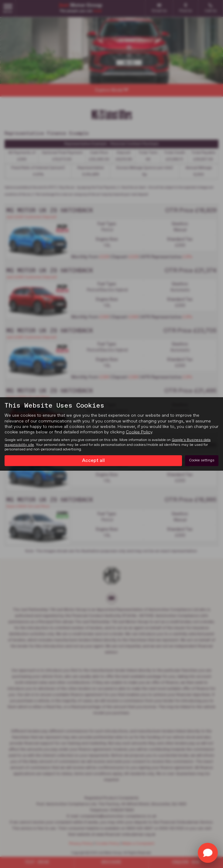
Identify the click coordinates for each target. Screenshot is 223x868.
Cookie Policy (139, 432)
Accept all (93, 460)
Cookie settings (202, 460)
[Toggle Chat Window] (208, 853)
